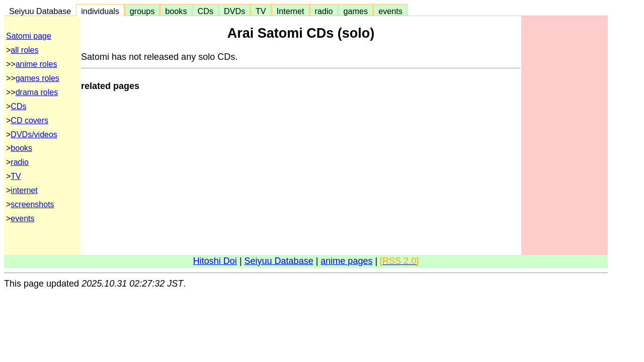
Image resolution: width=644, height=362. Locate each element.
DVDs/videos (34, 134)
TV (261, 11)
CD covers (29, 120)
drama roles (37, 92)
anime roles (36, 64)
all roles (24, 50)
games (356, 11)
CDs (206, 11)
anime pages (346, 261)
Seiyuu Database (40, 11)
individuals (100, 11)
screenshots (32, 204)
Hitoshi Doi (215, 261)
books (176, 11)
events (390, 11)
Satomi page (29, 36)
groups (142, 11)
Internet (291, 11)
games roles (37, 78)
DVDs (234, 11)
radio (324, 11)
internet (24, 190)
